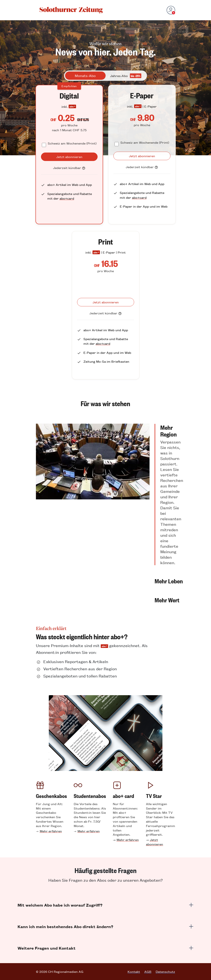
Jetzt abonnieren (155, 842)
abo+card (67, 198)
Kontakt (134, 972)
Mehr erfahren (51, 831)
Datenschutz (165, 972)
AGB (148, 972)
